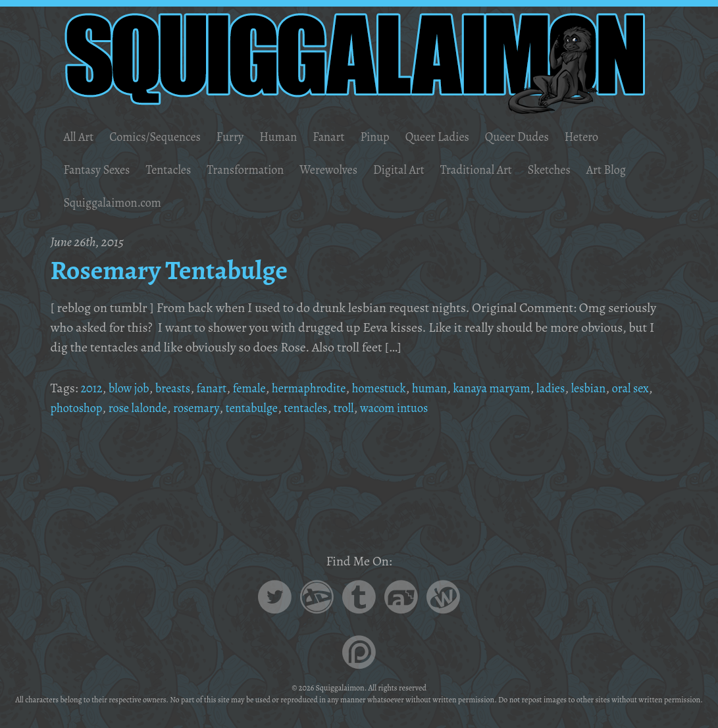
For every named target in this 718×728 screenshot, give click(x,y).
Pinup (398, 137)
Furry (244, 137)
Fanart (349, 137)
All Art (80, 137)
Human (295, 137)
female (263, 388)
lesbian (632, 388)
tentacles (374, 408)
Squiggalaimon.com (177, 202)
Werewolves (351, 169)
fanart (222, 388)
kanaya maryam (527, 388)
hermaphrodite (327, 388)
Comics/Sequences (163, 137)
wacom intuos (470, 408)
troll (415, 408)
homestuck (404, 388)
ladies (591, 388)
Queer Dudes (552, 137)
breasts (180, 388)
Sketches (589, 169)
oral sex (70, 408)
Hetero (622, 137)
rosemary (255, 408)
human (459, 388)
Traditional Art (510, 169)
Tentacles (178, 169)
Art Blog (85, 202)
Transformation (261, 169)
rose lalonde (192, 408)
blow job (133, 388)
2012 (92, 388)
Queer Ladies (466, 137)
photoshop (126, 408)
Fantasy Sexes (100, 169)
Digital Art (426, 169)
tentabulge (315, 408)
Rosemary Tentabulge (181, 269)
